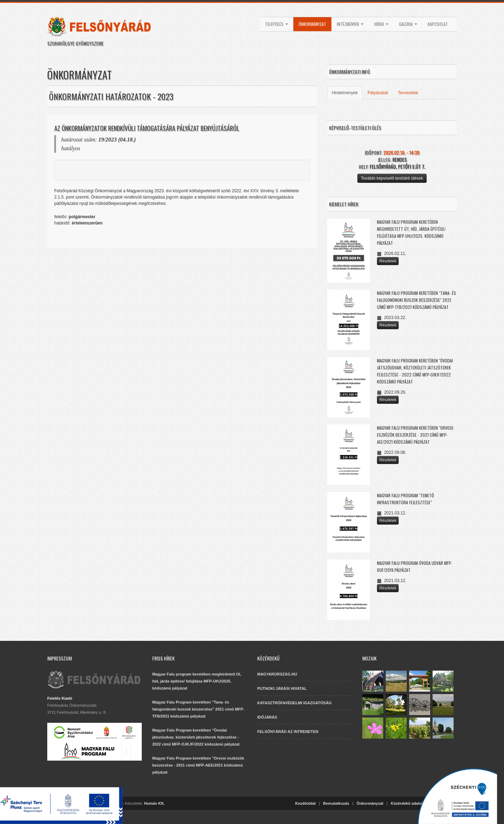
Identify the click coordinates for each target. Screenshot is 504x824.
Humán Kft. (155, 803)
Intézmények (350, 24)
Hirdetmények (345, 93)
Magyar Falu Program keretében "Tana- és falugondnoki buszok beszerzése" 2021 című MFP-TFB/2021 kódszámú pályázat (416, 300)
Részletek (388, 261)
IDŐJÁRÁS (267, 717)
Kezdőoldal (305, 803)
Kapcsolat (438, 24)
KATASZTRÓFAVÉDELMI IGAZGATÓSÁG (294, 703)
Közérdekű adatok (407, 803)
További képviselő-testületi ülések (392, 178)
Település (276, 24)
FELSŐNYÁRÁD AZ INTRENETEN (288, 732)
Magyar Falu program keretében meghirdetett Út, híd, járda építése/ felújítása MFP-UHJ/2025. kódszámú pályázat (197, 681)
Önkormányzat (312, 24)
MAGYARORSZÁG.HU (277, 674)
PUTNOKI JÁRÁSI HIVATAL (282, 688)
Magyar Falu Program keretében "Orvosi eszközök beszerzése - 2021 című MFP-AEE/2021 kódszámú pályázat (415, 435)
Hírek (381, 24)
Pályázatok (378, 93)
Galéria (408, 24)
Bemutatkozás (336, 803)
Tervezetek (408, 93)
